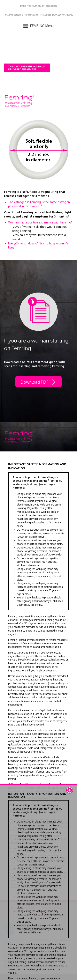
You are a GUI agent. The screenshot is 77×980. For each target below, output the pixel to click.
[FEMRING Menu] (38, 26)
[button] (70, 790)
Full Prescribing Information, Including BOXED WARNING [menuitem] (39, 15)
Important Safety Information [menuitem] (38, 6)
